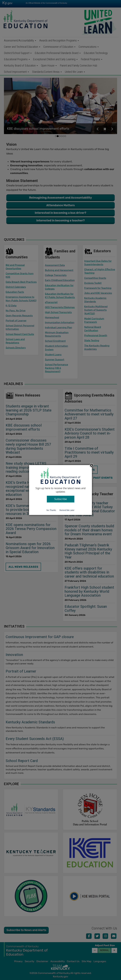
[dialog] (60, 490)
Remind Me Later (67, 510)
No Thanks (51, 510)
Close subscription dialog (92, 466)
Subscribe (61, 499)
